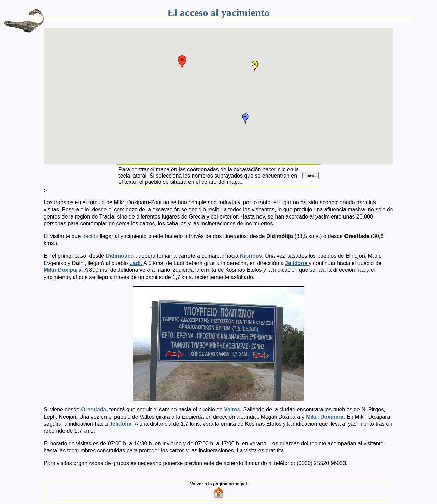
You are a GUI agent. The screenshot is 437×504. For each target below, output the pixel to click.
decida (91, 236)
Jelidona (297, 263)
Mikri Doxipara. (64, 270)
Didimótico (120, 256)
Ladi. (137, 263)
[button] (182, 62)
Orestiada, (95, 410)
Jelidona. (122, 424)
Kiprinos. (252, 256)
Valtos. (234, 410)
